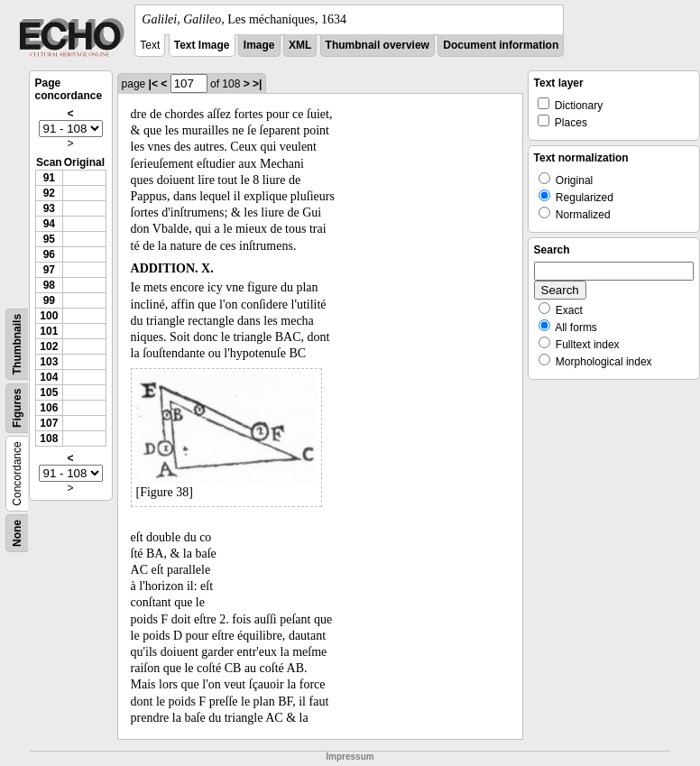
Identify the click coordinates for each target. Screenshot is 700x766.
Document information (501, 45)
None (17, 533)
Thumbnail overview (378, 45)
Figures (17, 408)
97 (49, 270)
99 (49, 300)
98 (49, 285)
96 (49, 254)
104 (49, 377)
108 (49, 438)
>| (257, 84)
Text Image (202, 45)
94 (49, 224)
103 (49, 362)
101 (49, 331)
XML (300, 45)
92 (49, 193)
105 (49, 392)
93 (49, 208)
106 (49, 408)
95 (49, 239)
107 (49, 423)
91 (49, 178)
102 (49, 346)
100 (49, 316)
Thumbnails (17, 344)
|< (153, 84)
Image (259, 45)
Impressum (350, 757)
